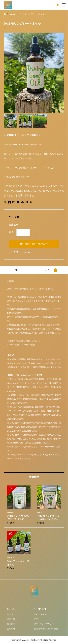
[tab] (17, 270)
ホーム (10, 614)
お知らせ (11, 629)
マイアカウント (41, 614)
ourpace (27, 252)
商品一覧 (11, 619)
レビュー (51, 270)
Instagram (11, 624)
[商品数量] (23, 232)
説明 (17, 270)
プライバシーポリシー (44, 624)
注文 (36, 619)
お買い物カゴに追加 (36, 244)
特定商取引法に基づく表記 (46, 629)
